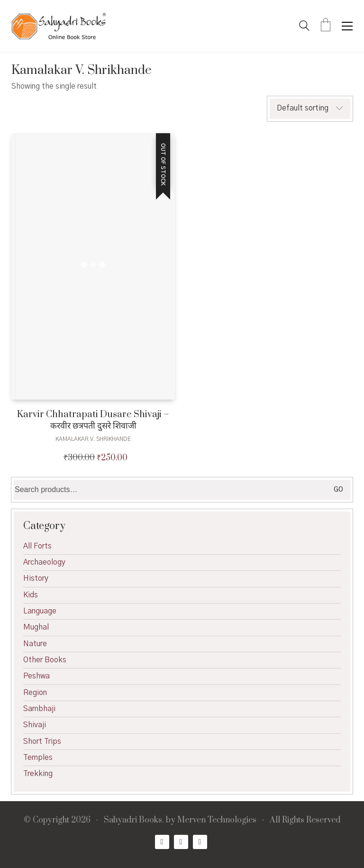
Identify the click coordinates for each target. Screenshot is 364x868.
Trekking (38, 774)
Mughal (36, 627)
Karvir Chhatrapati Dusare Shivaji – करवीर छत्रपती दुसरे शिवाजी (93, 420)
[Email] (200, 842)
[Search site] (304, 27)
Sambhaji (39, 709)
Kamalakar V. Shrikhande (93, 439)
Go (338, 490)
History (36, 578)
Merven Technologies (217, 820)
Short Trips (42, 741)
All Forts (37, 546)
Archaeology (44, 562)
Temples (38, 758)
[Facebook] (162, 842)
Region (35, 693)
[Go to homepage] (59, 26)
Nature (35, 644)
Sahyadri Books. (134, 820)
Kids (31, 595)
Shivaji (35, 725)
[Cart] (326, 26)
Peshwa (36, 676)
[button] (347, 26)
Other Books (45, 660)
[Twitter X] (181, 842)
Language (40, 611)
